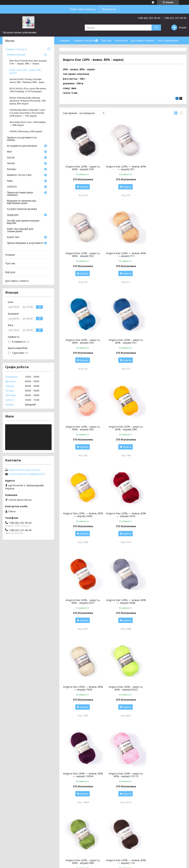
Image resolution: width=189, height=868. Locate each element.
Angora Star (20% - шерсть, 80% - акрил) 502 (164, 168)
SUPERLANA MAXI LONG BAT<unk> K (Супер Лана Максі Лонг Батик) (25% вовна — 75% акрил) (28, 113)
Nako (10, 181)
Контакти (121, 40)
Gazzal (11, 158)
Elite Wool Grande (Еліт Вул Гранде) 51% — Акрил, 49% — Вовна (28, 62)
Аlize (9, 152)
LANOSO (12, 187)
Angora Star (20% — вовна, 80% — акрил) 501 (123, 168)
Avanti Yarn (13, 237)
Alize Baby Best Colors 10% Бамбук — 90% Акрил (28, 124)
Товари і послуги (84, 40)
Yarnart (11, 163)
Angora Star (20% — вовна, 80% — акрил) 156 (82, 688)
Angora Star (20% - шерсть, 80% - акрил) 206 (82, 775)
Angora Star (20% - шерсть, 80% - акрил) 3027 (123, 428)
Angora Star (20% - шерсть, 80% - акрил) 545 (123, 254)
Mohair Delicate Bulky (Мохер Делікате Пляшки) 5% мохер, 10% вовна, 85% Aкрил (28, 101)
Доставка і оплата (142, 40)
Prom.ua (111, 862)
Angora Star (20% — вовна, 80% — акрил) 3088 (164, 428)
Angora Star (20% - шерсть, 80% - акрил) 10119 (82, 601)
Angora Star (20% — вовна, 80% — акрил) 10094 (164, 515)
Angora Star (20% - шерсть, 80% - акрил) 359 (82, 168)
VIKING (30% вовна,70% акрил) (26, 131)
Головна (64, 40)
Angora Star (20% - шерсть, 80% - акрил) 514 (164, 775)
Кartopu (11, 169)
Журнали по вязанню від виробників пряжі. (21, 202)
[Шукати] (156, 28)
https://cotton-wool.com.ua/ (25, 470)
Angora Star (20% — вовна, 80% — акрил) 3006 (164, 341)
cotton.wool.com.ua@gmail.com (27, 474)
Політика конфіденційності (119, 865)
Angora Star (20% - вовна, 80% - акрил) (26, 71)
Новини (10, 255)
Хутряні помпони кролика (22, 209)
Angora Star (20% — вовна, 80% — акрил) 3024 (82, 428)
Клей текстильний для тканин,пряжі (20, 230)
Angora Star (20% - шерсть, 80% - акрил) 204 (164, 688)
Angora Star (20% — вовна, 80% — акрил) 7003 (82, 515)
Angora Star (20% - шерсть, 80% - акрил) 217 (123, 775)
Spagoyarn (13, 215)
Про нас (106, 40)
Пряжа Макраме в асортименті (25, 243)
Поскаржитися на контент (91, 865)
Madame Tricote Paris (19, 175)
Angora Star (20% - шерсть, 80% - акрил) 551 (164, 254)
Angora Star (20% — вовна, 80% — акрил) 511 (82, 254)
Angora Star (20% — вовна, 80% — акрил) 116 (164, 601)
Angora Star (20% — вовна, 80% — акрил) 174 (123, 688)
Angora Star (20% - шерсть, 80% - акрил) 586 (123, 341)
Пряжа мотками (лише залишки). (20, 194)
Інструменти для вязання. (22, 146)
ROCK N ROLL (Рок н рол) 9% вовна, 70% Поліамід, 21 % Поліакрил (28, 90)
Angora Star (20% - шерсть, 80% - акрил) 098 (123, 601)
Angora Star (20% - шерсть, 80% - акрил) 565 (82, 341)
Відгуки (10, 272)
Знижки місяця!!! (16, 55)
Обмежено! (109, 9)
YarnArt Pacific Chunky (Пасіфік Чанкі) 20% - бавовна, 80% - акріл (27, 81)
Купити (83, 187)
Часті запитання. (168, 40)
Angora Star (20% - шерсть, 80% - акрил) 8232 (123, 515)
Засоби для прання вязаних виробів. (23, 222)
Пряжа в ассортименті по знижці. (22, 139)
